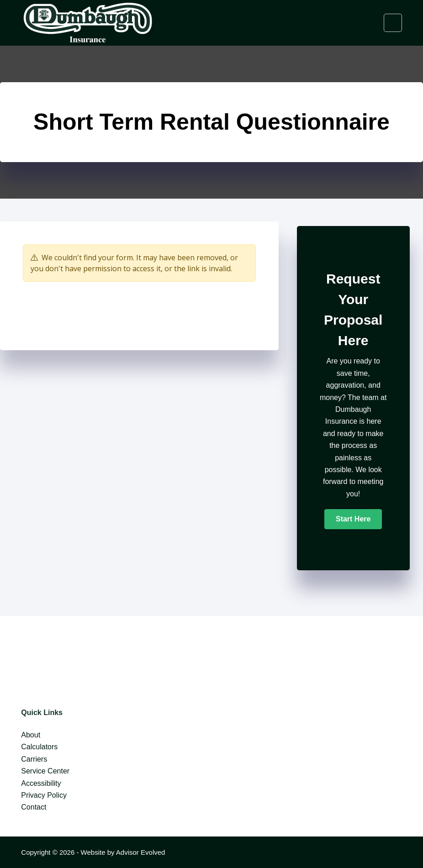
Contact (34, 807)
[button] (353, 519)
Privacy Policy (44, 795)
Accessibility (41, 783)
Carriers (34, 759)
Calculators (39, 747)
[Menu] (393, 23)
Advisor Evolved (141, 852)
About (31, 735)
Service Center (45, 771)
